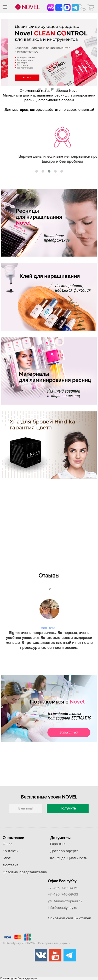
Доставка (10, 865)
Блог (7, 858)
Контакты (10, 851)
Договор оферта (64, 851)
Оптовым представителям (25, 872)
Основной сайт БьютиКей (70, 918)
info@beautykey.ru (63, 908)
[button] (40, 89)
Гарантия (58, 844)
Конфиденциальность (69, 858)
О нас (7, 844)
